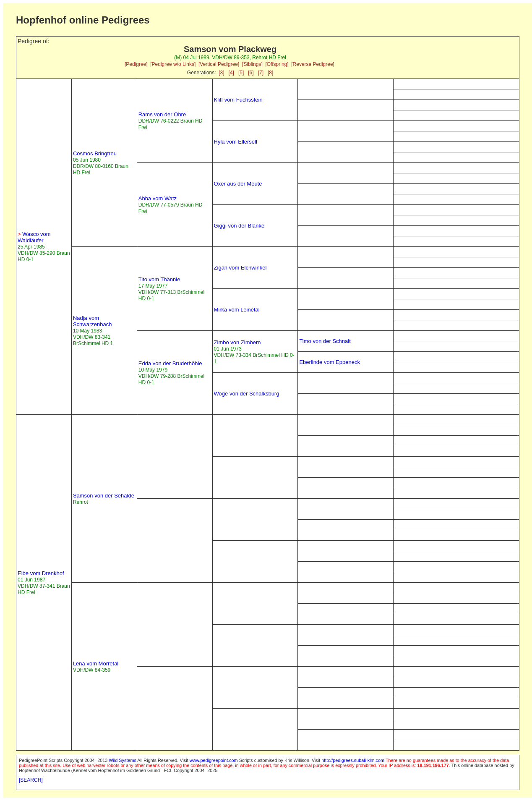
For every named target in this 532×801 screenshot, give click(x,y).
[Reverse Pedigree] (313, 64)
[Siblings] (252, 64)
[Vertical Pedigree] (219, 64)
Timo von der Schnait (325, 341)
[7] (261, 73)
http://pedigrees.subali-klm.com (353, 760)
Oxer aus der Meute (238, 184)
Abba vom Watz (158, 198)
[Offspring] (277, 64)
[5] (241, 73)
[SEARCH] (31, 780)
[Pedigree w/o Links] (173, 64)
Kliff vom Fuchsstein (238, 100)
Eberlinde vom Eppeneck (330, 362)
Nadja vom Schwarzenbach (93, 321)
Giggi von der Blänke (239, 226)
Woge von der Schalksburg (247, 394)
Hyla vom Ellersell (236, 142)
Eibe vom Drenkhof (41, 573)
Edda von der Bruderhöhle (170, 363)
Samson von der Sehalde (104, 496)
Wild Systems (123, 760)
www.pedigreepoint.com (214, 760)
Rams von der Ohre (162, 114)
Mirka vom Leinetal (237, 310)
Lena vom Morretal (96, 664)
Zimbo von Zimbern (237, 342)
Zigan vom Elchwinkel (240, 268)
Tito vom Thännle (159, 279)
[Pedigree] (136, 64)
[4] (231, 73)
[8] (270, 73)
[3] (221, 73)
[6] (251, 73)
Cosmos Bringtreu (95, 153)
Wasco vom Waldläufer (34, 237)
